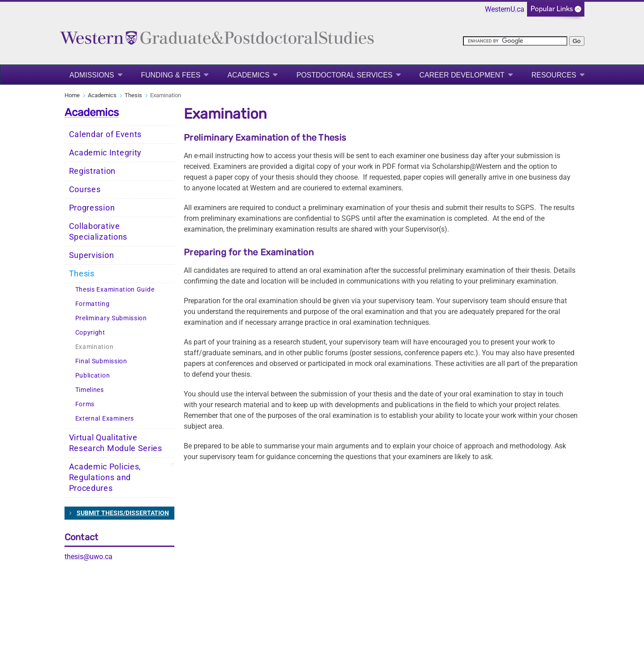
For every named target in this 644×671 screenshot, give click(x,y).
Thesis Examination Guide (115, 290)
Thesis (133, 95)
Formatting (93, 304)
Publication (93, 376)
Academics (248, 75)
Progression (92, 208)
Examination (95, 347)
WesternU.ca (505, 9)
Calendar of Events (106, 134)
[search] (515, 41)
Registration (92, 171)
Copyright (90, 333)
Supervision (92, 255)
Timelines (90, 390)
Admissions (92, 75)
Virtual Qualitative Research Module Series (116, 443)
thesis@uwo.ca (89, 557)
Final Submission (101, 361)
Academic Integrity (106, 153)
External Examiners (105, 419)
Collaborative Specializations (98, 232)
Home (72, 95)
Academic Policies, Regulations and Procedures (105, 477)
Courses (85, 189)
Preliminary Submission (111, 318)
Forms (85, 404)
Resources (554, 75)
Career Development (462, 75)
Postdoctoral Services (344, 75)
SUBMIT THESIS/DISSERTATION (123, 513)
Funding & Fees (171, 75)
